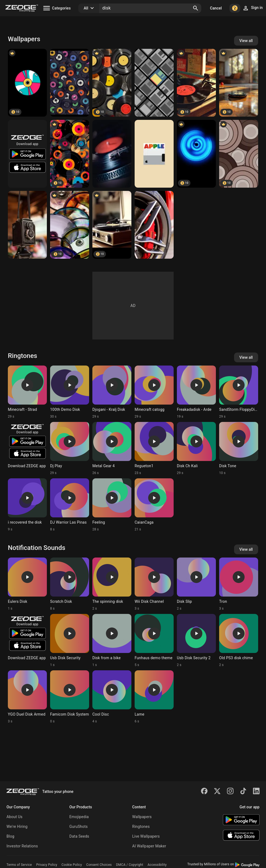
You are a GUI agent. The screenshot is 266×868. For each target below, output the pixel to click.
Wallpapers (142, 817)
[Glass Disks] (70, 225)
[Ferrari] (154, 225)
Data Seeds (79, 836)
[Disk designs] (70, 154)
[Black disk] (239, 83)
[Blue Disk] (196, 154)
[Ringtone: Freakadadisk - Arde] (196, 392)
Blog (10, 836)
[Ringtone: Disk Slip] (196, 584)
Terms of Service (19, 865)
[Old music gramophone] (112, 225)
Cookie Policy (72, 865)
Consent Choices (99, 865)
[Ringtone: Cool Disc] (112, 697)
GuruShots (79, 827)
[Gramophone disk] (112, 83)
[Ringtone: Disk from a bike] (112, 640)
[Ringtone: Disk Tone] (239, 449)
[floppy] (154, 83)
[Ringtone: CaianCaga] (154, 505)
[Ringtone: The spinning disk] (112, 584)
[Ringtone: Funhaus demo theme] (154, 640)
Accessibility (157, 865)
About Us (14, 817)
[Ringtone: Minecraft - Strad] (27, 392)
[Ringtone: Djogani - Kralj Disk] (112, 392)
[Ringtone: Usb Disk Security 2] (196, 640)
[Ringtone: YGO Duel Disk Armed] (27, 697)
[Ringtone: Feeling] (112, 505)
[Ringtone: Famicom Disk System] (70, 697)
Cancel (216, 8)
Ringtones (141, 827)
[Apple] (154, 154)
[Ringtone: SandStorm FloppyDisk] (239, 392)
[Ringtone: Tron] (239, 584)
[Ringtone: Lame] (154, 697)
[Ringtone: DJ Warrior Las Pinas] (70, 505)
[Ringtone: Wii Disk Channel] (154, 584)
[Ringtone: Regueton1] (154, 449)
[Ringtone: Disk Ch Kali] (196, 449)
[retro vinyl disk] (196, 83)
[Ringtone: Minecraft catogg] (154, 392)
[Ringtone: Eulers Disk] (27, 584)
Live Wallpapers (146, 836)
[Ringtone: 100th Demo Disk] (70, 392)
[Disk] (27, 83)
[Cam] (27, 225)
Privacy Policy (47, 865)
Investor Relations (22, 846)
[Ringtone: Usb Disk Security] (70, 640)
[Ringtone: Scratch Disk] (70, 584)
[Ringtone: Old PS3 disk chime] (239, 640)
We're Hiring (17, 827)
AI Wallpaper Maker (149, 846)
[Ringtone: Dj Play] (70, 449)
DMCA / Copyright (129, 865)
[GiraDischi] (112, 154)
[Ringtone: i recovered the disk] (27, 505)
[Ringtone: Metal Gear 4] (112, 449)
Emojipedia (79, 817)
